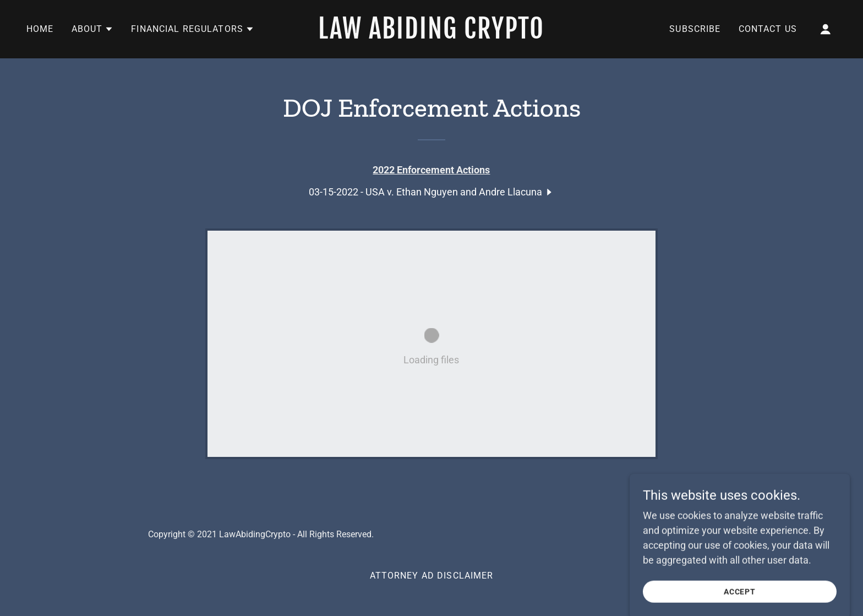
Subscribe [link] (695, 29)
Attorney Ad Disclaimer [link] (432, 576)
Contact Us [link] (768, 29)
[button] (93, 29)
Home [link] (40, 29)
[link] (432, 35)
